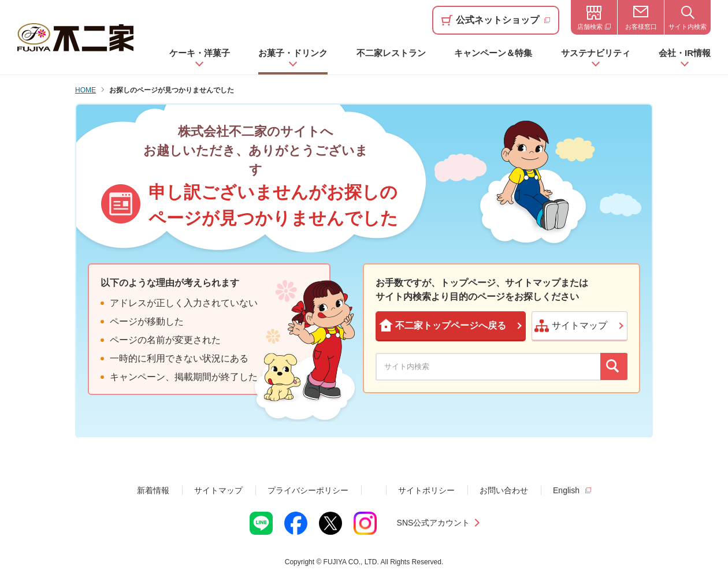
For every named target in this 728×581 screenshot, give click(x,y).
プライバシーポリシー (308, 490)
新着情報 (153, 490)
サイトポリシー (426, 490)
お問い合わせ (504, 490)
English (566, 490)
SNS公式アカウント (434, 523)
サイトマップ (218, 490)
